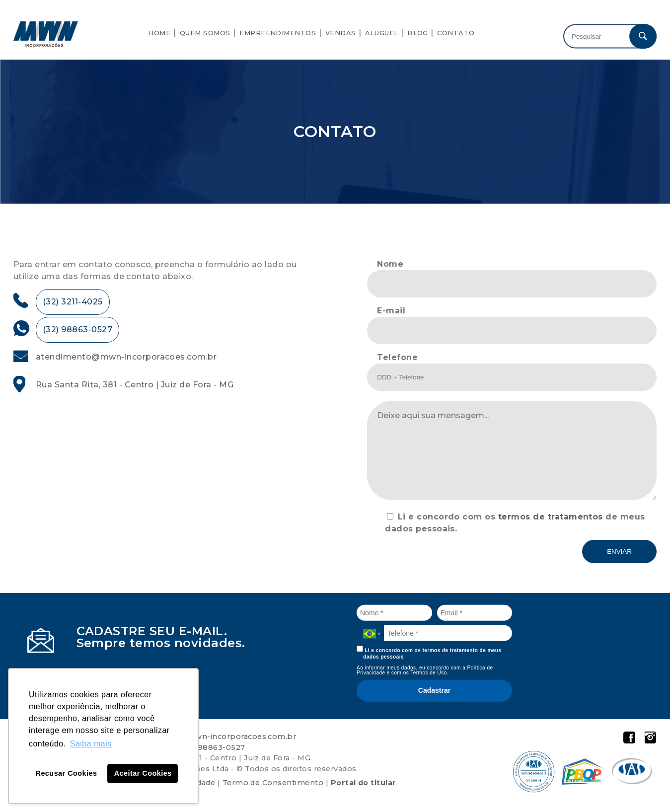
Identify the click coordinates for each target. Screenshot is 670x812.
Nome (390, 264)
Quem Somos (205, 33)
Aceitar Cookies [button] (143, 773)
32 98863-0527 (216, 747)
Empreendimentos (278, 33)
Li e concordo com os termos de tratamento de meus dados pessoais (429, 653)
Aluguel (381, 33)
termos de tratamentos (551, 517)
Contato (456, 33)
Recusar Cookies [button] (67, 773)
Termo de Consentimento (273, 783)
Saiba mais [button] (91, 744)
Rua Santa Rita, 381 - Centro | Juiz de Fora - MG (135, 385)
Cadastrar (434, 690)
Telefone (397, 357)
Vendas (341, 33)
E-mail (391, 311)
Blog (418, 33)
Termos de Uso (429, 673)
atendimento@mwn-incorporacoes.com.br (126, 357)
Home (159, 33)
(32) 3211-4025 (73, 302)
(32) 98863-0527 (77, 330)
